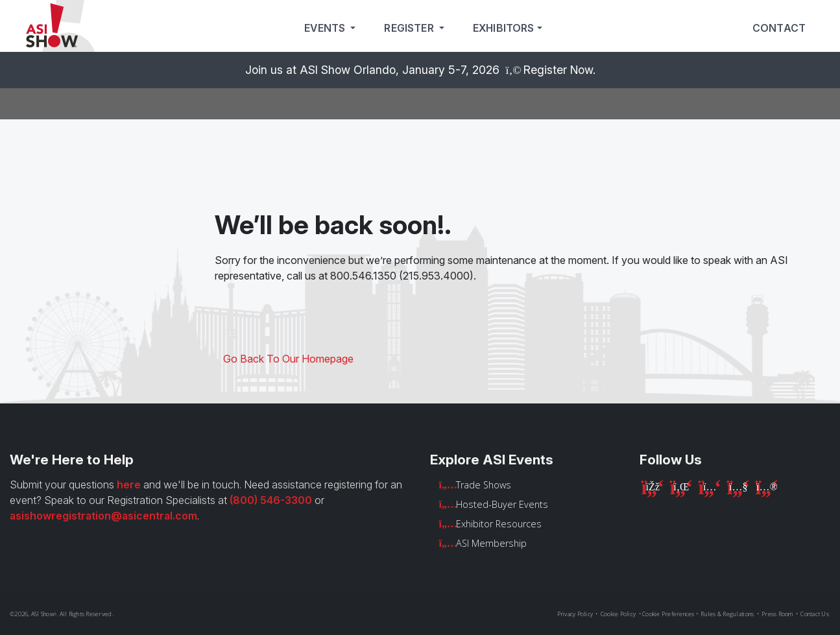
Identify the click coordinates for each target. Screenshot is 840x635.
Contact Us (815, 614)
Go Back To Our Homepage (288, 359)
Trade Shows (484, 485)
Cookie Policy (618, 614)
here (129, 485)
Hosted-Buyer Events (502, 504)
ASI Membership (491, 543)
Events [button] (326, 28)
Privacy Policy (575, 614)
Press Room (777, 614)
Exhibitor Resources (499, 524)
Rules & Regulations (727, 614)
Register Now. (559, 70)
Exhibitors (504, 28)
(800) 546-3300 (271, 500)
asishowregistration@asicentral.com (103, 516)
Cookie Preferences (668, 614)
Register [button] (410, 28)
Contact (779, 28)
